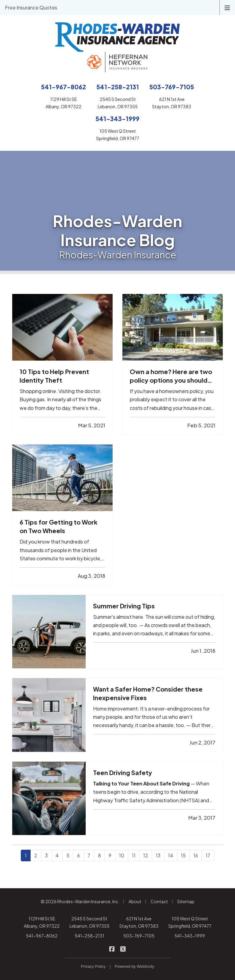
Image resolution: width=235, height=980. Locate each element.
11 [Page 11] (134, 855)
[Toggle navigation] (227, 7)
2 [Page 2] (36, 855)
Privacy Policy (93, 966)
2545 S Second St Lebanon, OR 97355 (90, 922)
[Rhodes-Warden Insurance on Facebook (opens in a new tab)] (112, 948)
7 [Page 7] (89, 855)
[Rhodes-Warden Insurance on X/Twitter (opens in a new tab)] (123, 948)
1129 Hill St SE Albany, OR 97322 (42, 922)
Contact (159, 901)
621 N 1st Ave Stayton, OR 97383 (139, 922)
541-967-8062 (42, 936)
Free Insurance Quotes (31, 7)
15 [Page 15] (183, 855)
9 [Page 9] (110, 855)
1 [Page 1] (26, 855)
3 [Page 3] (46, 855)
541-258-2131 (90, 936)
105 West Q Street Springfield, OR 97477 (190, 922)
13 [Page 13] (158, 855)
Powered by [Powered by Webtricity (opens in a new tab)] (134, 966)
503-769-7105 (139, 936)
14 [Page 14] (171, 855)
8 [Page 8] (99, 855)
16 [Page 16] (196, 855)
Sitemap (186, 901)
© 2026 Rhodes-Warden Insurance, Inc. (80, 901)
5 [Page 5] (68, 855)
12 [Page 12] (146, 855)
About (135, 901)
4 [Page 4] (57, 855)
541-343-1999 (190, 936)
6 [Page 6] (78, 855)
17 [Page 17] (208, 855)
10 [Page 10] (122, 855)
